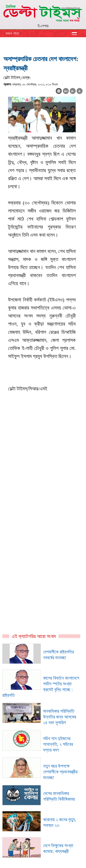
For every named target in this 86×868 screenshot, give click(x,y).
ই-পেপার (43, 26)
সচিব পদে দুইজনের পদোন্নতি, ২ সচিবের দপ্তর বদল (58, 744)
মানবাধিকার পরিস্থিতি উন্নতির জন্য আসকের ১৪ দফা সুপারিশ (60, 717)
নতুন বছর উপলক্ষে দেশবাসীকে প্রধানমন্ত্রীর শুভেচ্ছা (60, 772)
